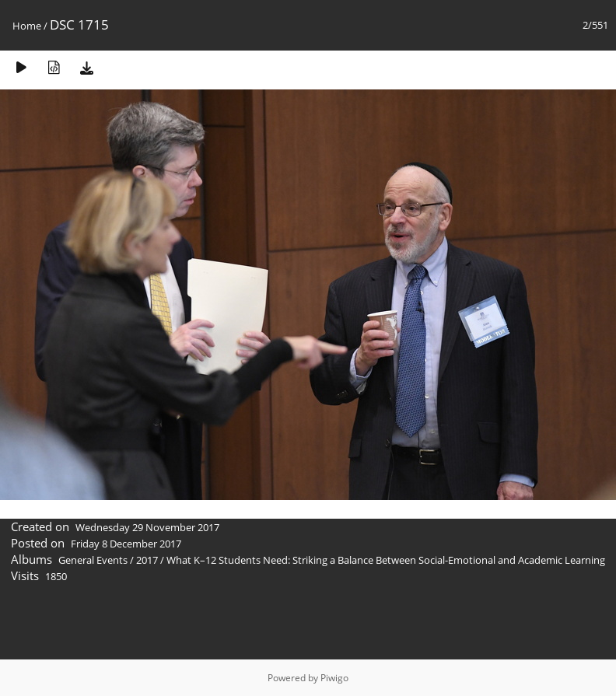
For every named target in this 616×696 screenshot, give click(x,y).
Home (27, 26)
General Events (93, 560)
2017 (147, 560)
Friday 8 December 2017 (126, 544)
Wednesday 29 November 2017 (147, 527)
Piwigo (334, 678)
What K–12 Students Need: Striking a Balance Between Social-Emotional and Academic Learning (386, 560)
